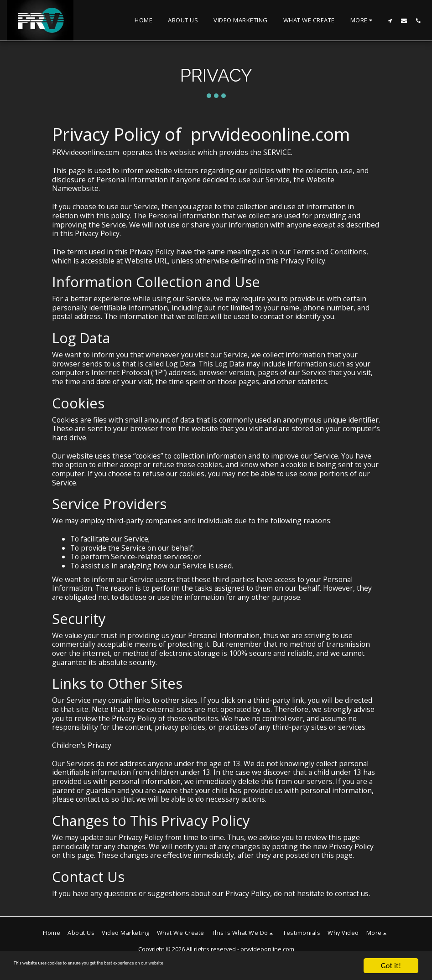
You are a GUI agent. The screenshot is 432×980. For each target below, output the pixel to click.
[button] (390, 21)
